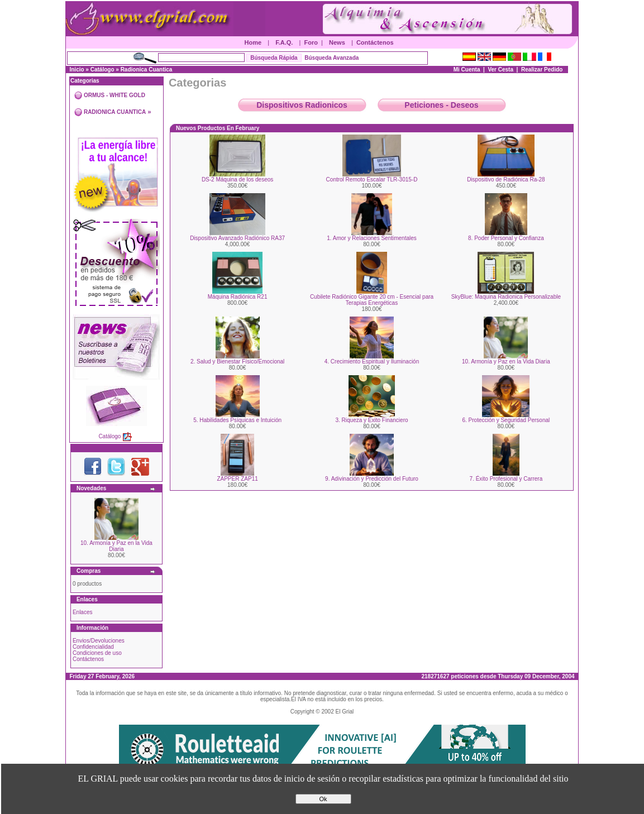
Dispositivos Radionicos (302, 105)
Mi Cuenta (467, 70)
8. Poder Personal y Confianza (506, 238)
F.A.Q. (284, 42)
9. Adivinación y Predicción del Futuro (372, 479)
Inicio (77, 70)
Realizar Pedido (542, 70)
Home (253, 42)
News (337, 42)
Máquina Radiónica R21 (238, 297)
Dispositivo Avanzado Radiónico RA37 (237, 238)
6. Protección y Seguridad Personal (506, 420)
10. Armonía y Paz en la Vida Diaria (116, 546)
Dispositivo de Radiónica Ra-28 (506, 179)
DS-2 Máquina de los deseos (237, 179)
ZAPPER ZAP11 (237, 479)
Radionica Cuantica (147, 70)
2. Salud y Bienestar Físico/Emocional (237, 361)
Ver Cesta (500, 70)
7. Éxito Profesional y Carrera (506, 479)
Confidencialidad (93, 647)
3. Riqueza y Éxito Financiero (371, 420)
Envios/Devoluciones (99, 641)
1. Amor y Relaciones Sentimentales (372, 238)
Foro (311, 42)
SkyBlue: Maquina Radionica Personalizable (506, 297)
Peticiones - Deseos (441, 105)
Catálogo (102, 70)
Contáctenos (375, 42)
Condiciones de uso (97, 653)
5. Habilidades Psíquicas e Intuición (237, 420)
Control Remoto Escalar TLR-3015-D (372, 179)
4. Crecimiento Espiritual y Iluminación (372, 361)
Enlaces (83, 612)
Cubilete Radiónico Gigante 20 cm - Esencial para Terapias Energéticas (372, 300)
